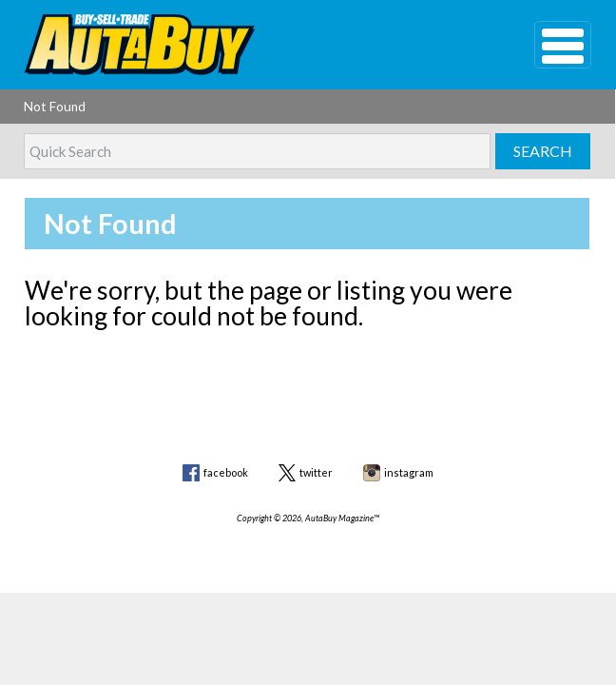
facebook (226, 472)
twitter (316, 472)
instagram (409, 472)
